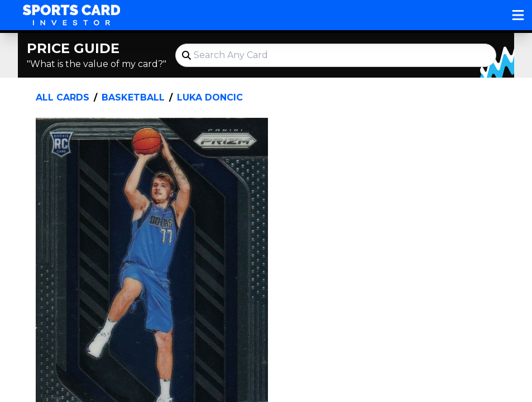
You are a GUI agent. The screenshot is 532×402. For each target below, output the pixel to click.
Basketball (133, 97)
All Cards (63, 97)
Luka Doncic (210, 97)
